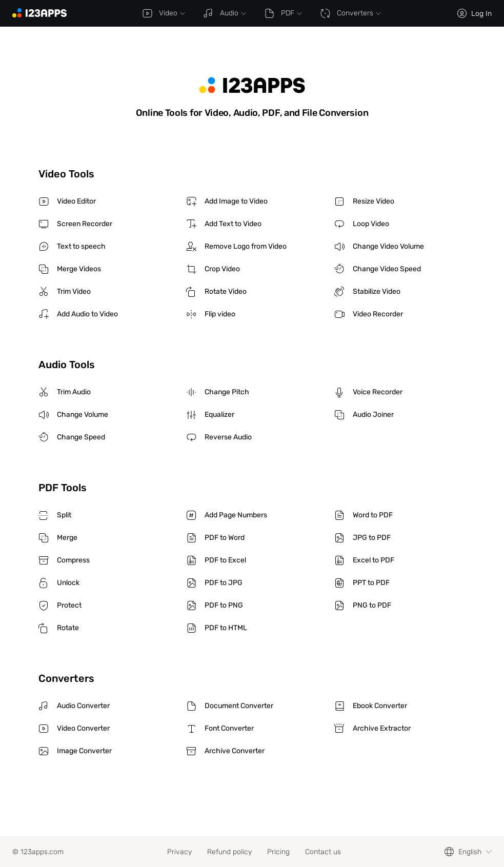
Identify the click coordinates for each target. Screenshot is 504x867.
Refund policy (229, 852)
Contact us (323, 852)
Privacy (179, 852)
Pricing (278, 852)
